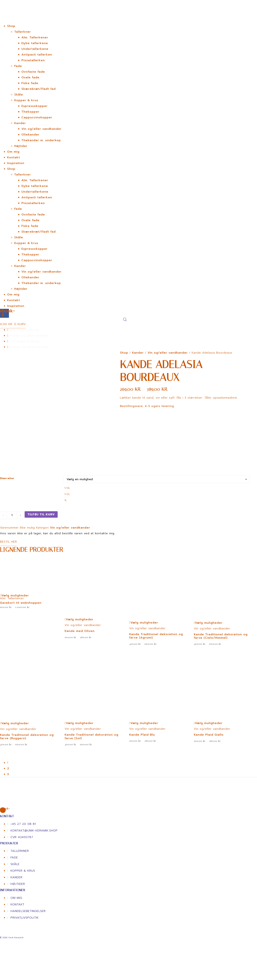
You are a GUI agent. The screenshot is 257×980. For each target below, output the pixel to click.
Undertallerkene (35, 49)
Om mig (13, 152)
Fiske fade (30, 83)
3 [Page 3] (8, 787)
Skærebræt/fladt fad (39, 89)
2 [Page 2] (8, 781)
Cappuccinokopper (37, 117)
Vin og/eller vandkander (41, 129)
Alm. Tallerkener (35, 37)
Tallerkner (23, 32)
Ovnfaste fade (33, 72)
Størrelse (7, 491)
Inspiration (16, 163)
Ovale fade (30, 77)
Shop (11, 26)
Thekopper (30, 112)
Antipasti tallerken (37, 55)
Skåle (19, 95)
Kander (20, 123)
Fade (18, 66)
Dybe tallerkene (35, 43)
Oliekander (30, 135)
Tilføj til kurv (41, 527)
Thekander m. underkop (41, 140)
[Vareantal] (12, 528)
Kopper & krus (26, 100)
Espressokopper (35, 106)
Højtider (21, 146)
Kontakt (14, 157)
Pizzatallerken (33, 60)
